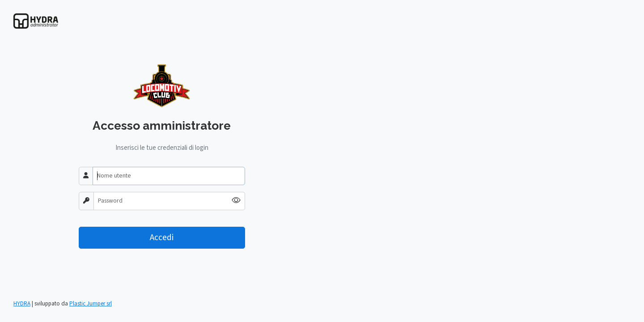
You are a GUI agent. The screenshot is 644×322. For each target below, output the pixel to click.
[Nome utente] (169, 176)
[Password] (161, 201)
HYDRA (22, 304)
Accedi (162, 237)
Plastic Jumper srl (91, 304)
